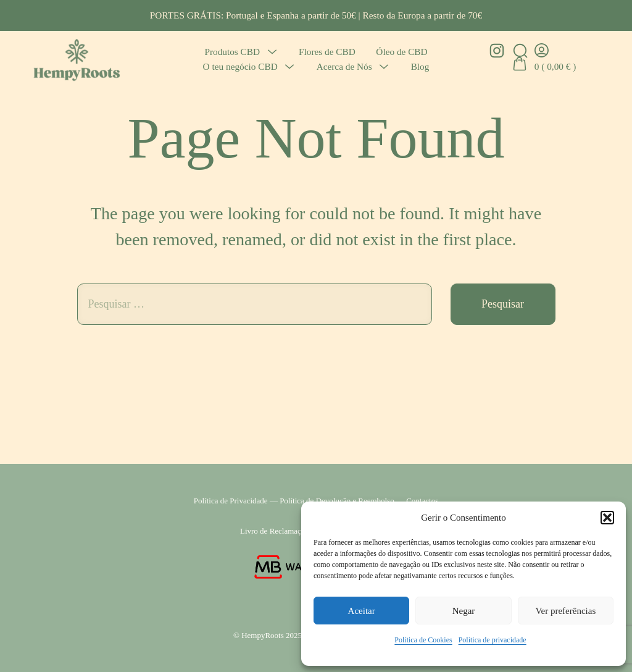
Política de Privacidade (231, 501)
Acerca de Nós (344, 66)
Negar (464, 611)
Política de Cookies (423, 640)
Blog (420, 66)
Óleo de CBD (401, 52)
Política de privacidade (493, 640)
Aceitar (362, 611)
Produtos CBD (232, 52)
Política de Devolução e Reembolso (337, 501)
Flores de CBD (327, 52)
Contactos (422, 501)
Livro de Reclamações (276, 531)
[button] (607, 518)
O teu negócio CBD (240, 66)
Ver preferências (565, 611)
